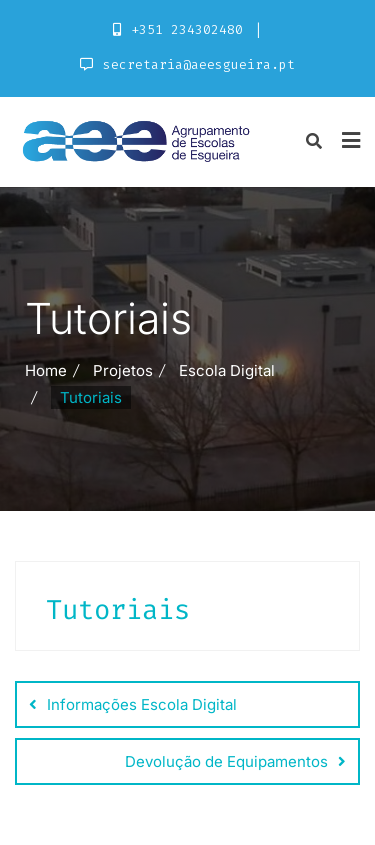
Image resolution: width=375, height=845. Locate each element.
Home (46, 370)
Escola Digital (227, 370)
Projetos (123, 370)
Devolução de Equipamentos (226, 761)
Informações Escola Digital (142, 704)
